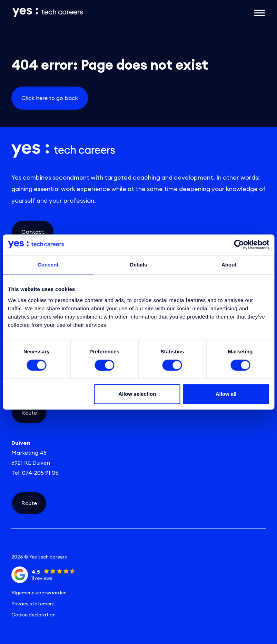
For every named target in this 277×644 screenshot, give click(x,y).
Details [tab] (139, 265)
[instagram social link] (139, 545)
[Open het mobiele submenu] (259, 12)
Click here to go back (50, 98)
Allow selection (137, 394)
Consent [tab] (48, 265)
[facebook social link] (224, 545)
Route (29, 413)
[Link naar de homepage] (95, 13)
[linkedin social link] (54, 545)
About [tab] (229, 265)
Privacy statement (33, 604)
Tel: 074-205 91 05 (35, 473)
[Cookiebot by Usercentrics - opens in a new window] (239, 245)
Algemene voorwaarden (39, 593)
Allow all (226, 394)
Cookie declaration (33, 615)
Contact (33, 232)
